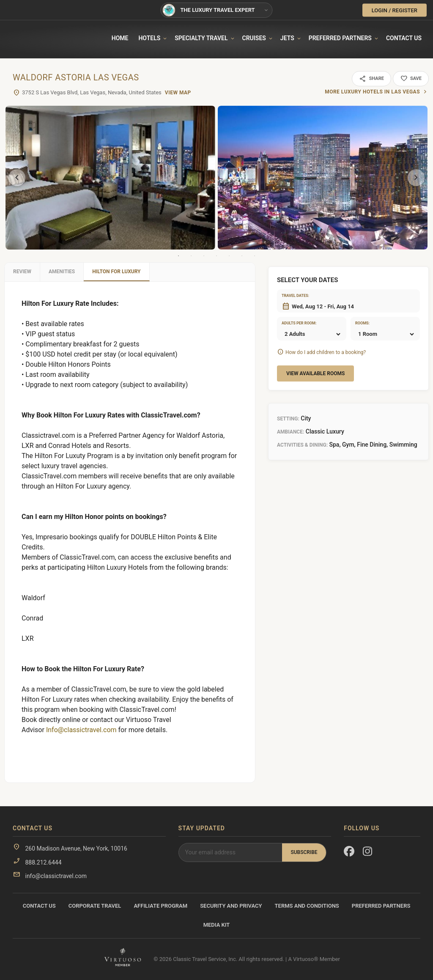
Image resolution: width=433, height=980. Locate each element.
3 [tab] (204, 256)
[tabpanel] (110, 178)
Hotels (149, 38)
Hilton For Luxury (116, 272)
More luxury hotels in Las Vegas (372, 92)
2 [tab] (191, 256)
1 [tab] (178, 256)
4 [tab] (216, 256)
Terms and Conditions (307, 906)
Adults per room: (292, 323)
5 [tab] (229, 256)
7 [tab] (255, 256)
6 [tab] (242, 256)
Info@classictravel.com (81, 730)
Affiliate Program (160, 906)
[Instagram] (368, 853)
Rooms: (362, 323)
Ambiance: (290, 432)
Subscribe (304, 852)
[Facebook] (349, 853)
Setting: (288, 419)
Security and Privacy (231, 906)
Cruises (254, 38)
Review (22, 272)
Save (411, 79)
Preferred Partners (340, 38)
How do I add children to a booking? (326, 352)
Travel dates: (292, 296)
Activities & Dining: (302, 445)
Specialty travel (201, 38)
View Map (178, 93)
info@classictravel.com (56, 876)
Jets (287, 38)
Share (371, 79)
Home (120, 38)
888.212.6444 (43, 862)
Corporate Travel (95, 906)
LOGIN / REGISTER (395, 10)
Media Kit (217, 925)
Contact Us (404, 38)
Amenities (62, 272)
